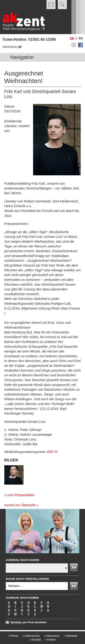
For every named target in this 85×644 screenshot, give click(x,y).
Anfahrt (50, 640)
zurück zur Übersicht (20, 505)
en (81, 38)
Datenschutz (31, 636)
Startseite (70, 636)
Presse (13, 636)
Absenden (75, 568)
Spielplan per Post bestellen (28, 622)
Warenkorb (10, 47)
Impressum (52, 636)
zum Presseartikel (21, 495)
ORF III (52, 452)
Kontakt (35, 640)
